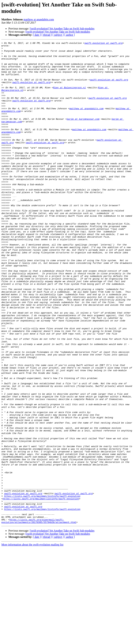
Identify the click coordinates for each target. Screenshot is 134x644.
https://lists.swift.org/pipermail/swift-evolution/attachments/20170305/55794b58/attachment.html (39, 617)
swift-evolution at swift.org (103, 43)
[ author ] (70, 35)
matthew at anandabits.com (39, 19)
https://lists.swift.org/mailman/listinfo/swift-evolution (42, 587)
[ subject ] (58, 35)
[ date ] (37, 35)
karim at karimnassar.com (83, 135)
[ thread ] (47, 35)
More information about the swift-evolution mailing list (32, 641)
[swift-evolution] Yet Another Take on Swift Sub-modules (62, 29)
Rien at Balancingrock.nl (69, 97)
